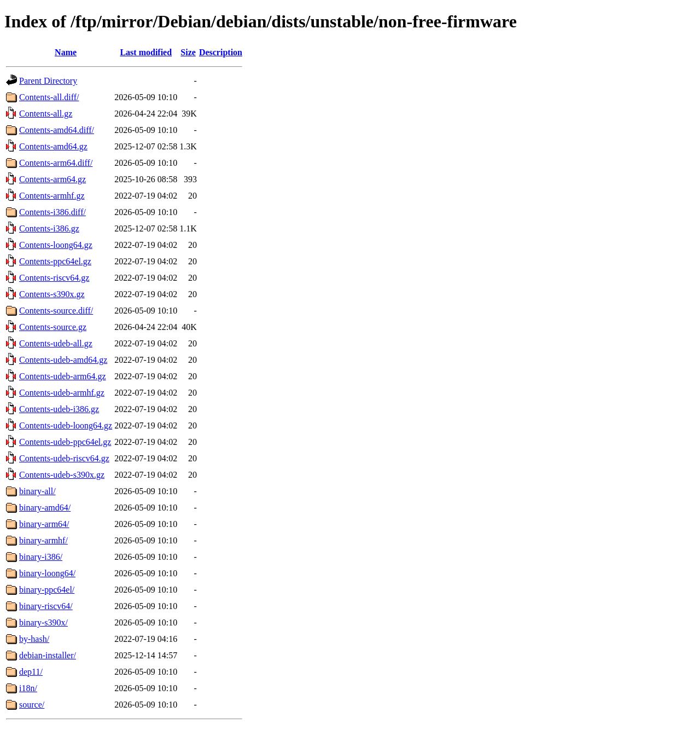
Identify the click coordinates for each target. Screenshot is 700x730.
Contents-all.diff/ (49, 97)
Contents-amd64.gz (53, 146)
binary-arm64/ (44, 524)
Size (188, 52)
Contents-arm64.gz (52, 179)
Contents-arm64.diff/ (56, 163)
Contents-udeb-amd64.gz (63, 360)
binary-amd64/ (45, 508)
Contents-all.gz (46, 114)
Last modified (146, 52)
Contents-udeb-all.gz (56, 343)
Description (221, 52)
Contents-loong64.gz (56, 245)
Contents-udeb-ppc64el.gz (65, 442)
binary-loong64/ (47, 573)
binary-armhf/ (43, 540)
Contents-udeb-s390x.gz (62, 475)
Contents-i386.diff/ (52, 212)
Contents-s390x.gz (52, 294)
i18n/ (28, 688)
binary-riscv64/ (46, 606)
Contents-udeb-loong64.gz (66, 425)
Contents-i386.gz (49, 228)
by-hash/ (34, 639)
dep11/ (31, 672)
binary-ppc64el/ (47, 590)
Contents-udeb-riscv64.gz (64, 458)
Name (66, 52)
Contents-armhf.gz (52, 196)
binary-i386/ (41, 557)
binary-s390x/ (43, 622)
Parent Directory (48, 81)
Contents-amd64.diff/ (57, 130)
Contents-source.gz (53, 327)
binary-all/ (37, 491)
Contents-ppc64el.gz (55, 261)
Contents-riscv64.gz (54, 278)
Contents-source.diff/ (56, 311)
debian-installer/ (48, 655)
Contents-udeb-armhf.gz (62, 393)
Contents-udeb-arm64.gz (63, 376)
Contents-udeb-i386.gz (59, 409)
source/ (32, 705)
